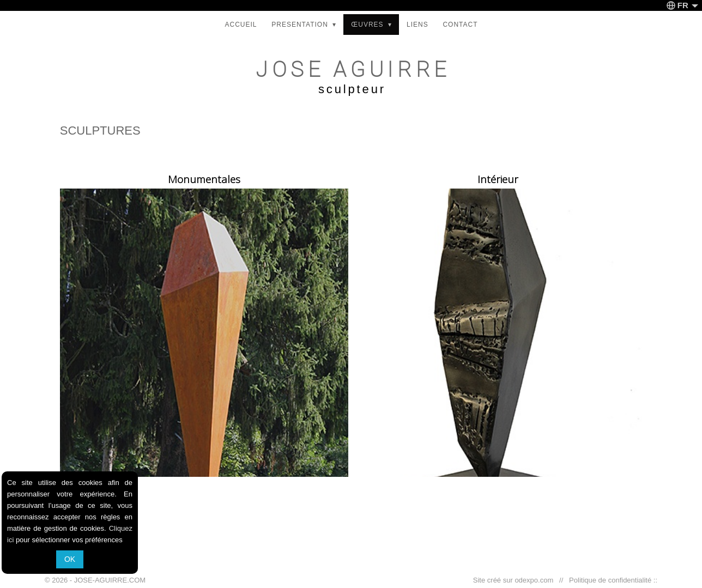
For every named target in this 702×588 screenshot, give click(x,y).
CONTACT (460, 25)
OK (70, 559)
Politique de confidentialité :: (611, 580)
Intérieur (498, 179)
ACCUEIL (241, 25)
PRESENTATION (304, 25)
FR (682, 5)
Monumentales (204, 179)
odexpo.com (536, 580)
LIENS (417, 25)
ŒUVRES (371, 25)
